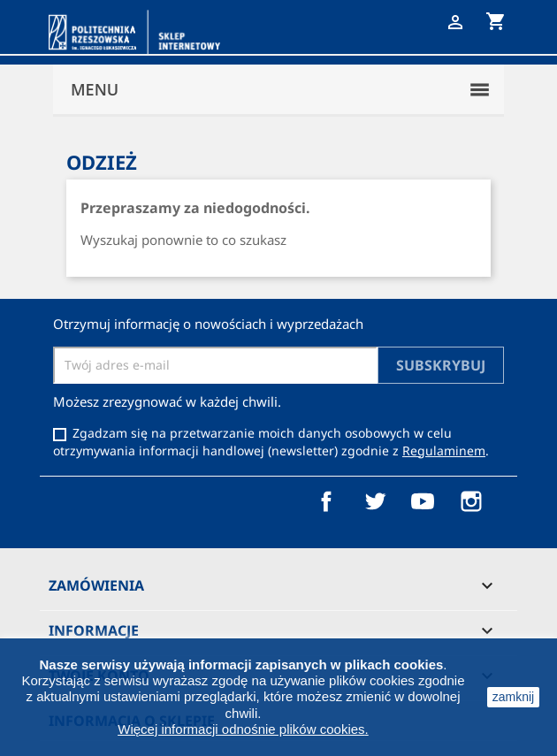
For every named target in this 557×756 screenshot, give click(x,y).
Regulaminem (444, 451)
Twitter (375, 501)
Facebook (326, 501)
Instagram (471, 501)
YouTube (423, 501)
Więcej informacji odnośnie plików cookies (241, 729)
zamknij (513, 697)
